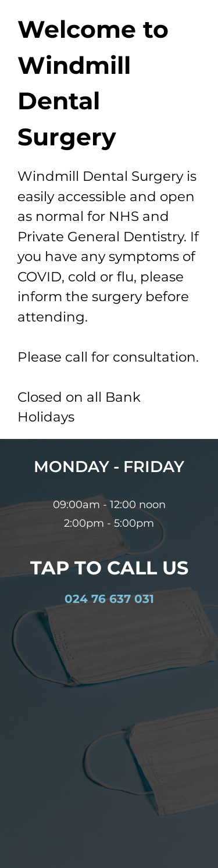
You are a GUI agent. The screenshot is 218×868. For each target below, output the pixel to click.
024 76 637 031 (109, 599)
